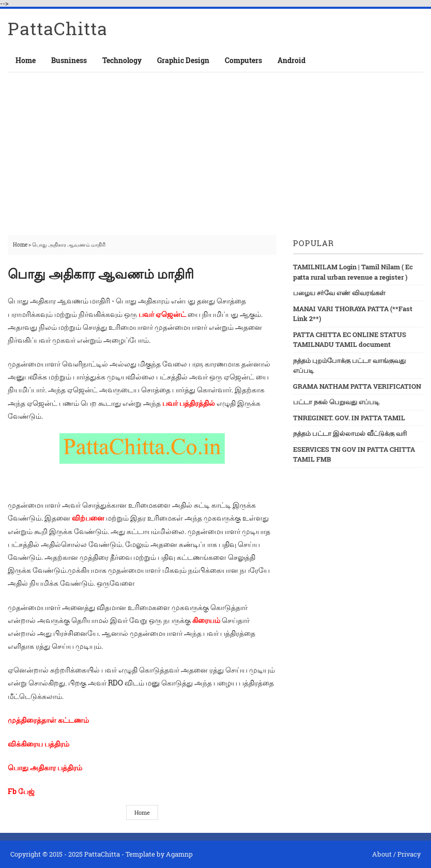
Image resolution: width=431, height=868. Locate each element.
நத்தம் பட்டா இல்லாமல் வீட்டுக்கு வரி (350, 433)
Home (26, 60)
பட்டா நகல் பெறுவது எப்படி (336, 402)
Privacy (409, 854)
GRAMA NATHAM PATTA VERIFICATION (357, 386)
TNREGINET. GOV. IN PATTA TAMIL (349, 418)
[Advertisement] (215, 150)
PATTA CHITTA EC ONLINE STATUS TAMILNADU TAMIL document (350, 340)
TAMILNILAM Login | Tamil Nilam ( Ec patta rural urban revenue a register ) (353, 272)
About (382, 854)
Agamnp (179, 854)
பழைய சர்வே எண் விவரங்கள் (339, 293)
